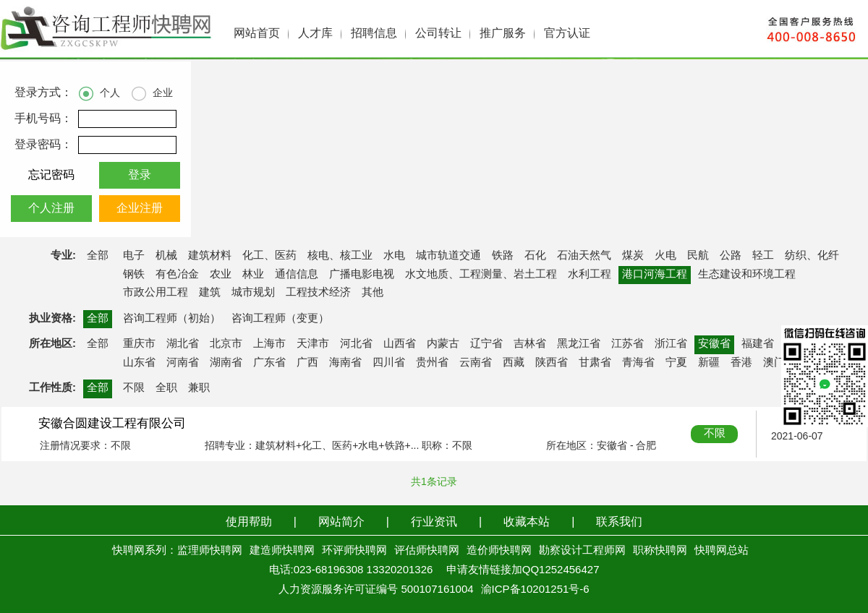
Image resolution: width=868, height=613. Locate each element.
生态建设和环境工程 (747, 275)
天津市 (313, 344)
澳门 (774, 363)
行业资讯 (434, 522)
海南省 (345, 363)
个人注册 (51, 209)
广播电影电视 (362, 275)
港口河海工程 (655, 275)
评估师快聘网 (427, 551)
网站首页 (257, 34)
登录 (140, 175)
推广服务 (503, 34)
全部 (98, 256)
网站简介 (341, 522)
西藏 (514, 363)
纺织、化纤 (812, 256)
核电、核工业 (340, 256)
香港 (741, 363)
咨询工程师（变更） (280, 319)
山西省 (400, 344)
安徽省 (714, 344)
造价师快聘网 (499, 551)
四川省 (389, 363)
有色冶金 (177, 275)
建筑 (210, 293)
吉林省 (530, 344)
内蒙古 (443, 344)
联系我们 (619, 522)
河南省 (183, 363)
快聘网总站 (722, 551)
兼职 (199, 388)
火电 (665, 256)
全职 (166, 388)
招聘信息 (374, 34)
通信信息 (297, 275)
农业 (221, 275)
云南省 (476, 363)
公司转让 (438, 34)
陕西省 (552, 363)
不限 (134, 388)
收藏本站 (527, 522)
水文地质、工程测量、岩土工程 (481, 275)
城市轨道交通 (448, 256)
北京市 (226, 344)
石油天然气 (584, 256)
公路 (731, 256)
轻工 (763, 256)
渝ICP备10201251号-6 (535, 590)
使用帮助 (249, 522)
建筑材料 (210, 256)
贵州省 (432, 363)
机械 (166, 256)
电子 (134, 256)
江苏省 (627, 344)
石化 (535, 256)
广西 (307, 363)
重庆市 (139, 344)
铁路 (503, 256)
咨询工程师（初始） (172, 319)
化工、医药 (269, 256)
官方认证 (567, 34)
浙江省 (671, 344)
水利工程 (590, 275)
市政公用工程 (156, 293)
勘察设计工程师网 (582, 551)
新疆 (709, 363)
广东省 (269, 363)
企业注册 (140, 209)
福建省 (758, 344)
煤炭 (633, 256)
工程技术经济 (318, 293)
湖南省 (226, 363)
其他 (373, 293)
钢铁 (134, 275)
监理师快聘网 (210, 551)
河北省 (356, 344)
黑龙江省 (579, 344)
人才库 (315, 34)
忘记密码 (51, 175)
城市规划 (253, 293)
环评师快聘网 (354, 551)
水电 (394, 256)
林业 (253, 275)
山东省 (139, 363)
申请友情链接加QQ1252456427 (523, 570)
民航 (698, 256)
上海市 (269, 344)
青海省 (638, 363)
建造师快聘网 (282, 551)
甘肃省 (595, 363)
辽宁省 (486, 344)
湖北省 (183, 344)
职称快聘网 (660, 551)
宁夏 (676, 363)
